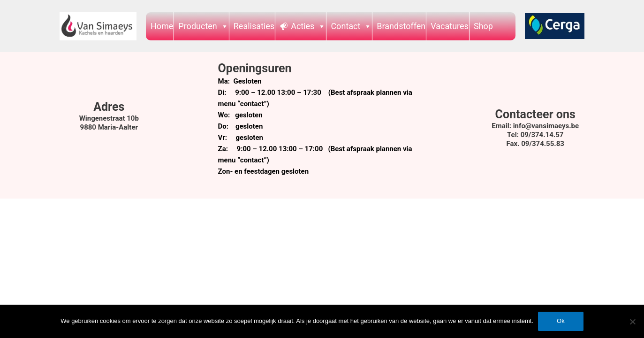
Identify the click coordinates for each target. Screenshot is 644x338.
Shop (483, 26)
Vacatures (450, 26)
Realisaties (254, 26)
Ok (561, 321)
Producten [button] (203, 26)
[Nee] (632, 322)
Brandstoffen (401, 26)
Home (162, 26)
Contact (351, 26)
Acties (308, 26)
